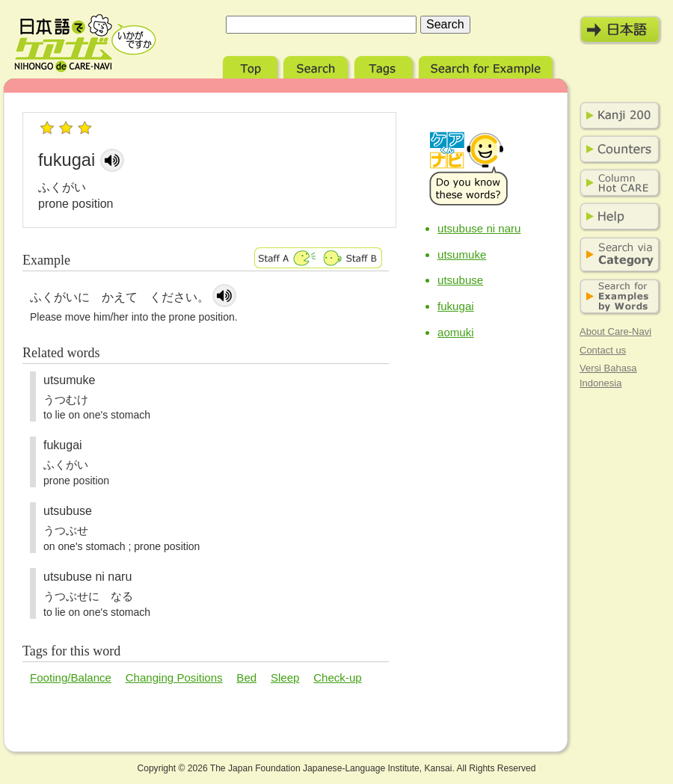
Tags (385, 65)
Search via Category (617, 255)
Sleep (285, 677)
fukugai (456, 306)
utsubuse (460, 280)
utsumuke (462, 254)
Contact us (603, 350)
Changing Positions (174, 677)
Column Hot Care (617, 183)
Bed (246, 677)
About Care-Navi (615, 331)
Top (252, 65)
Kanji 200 (617, 116)
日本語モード (621, 30)
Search (317, 65)
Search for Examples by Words (617, 297)
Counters (617, 149)
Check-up (338, 677)
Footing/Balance (71, 677)
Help (617, 217)
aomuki (456, 332)
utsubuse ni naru (479, 228)
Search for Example (487, 65)
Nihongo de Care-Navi (85, 43)
